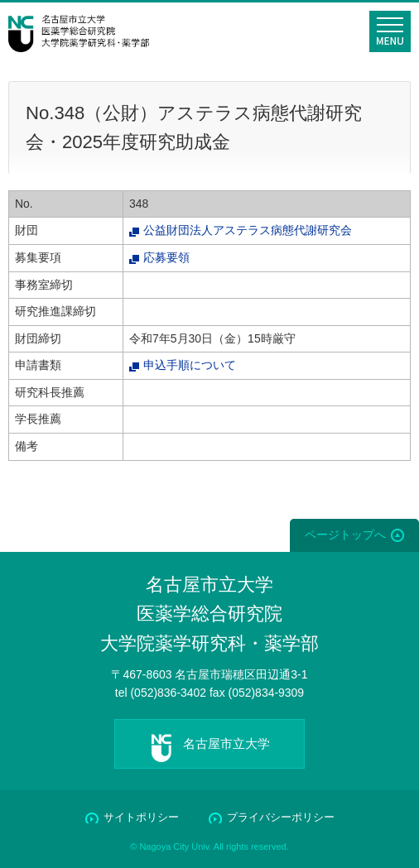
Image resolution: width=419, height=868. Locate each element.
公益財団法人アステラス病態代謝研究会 (248, 230)
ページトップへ (345, 535)
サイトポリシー (141, 817)
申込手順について (190, 365)
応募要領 (166, 257)
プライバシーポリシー (281, 817)
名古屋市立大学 (226, 743)
